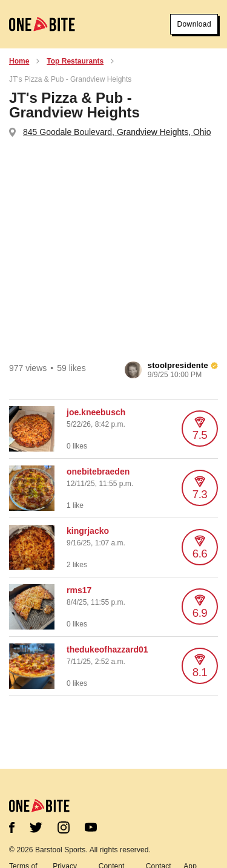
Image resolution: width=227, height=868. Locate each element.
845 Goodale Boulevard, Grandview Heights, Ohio (117, 132)
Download (194, 24)
